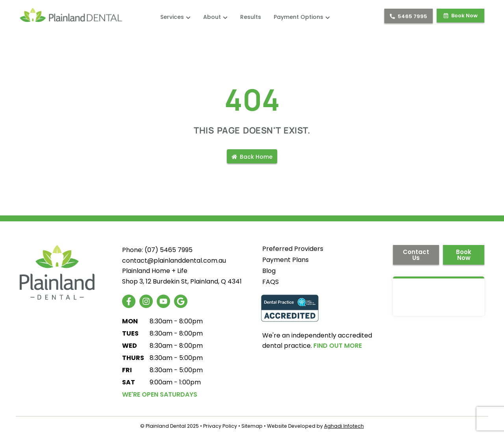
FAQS (271, 282)
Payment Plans (285, 260)
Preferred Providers (293, 249)
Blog (269, 271)
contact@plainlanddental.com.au (174, 261)
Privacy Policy (220, 426)
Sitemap (252, 426)
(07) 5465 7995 (169, 250)
